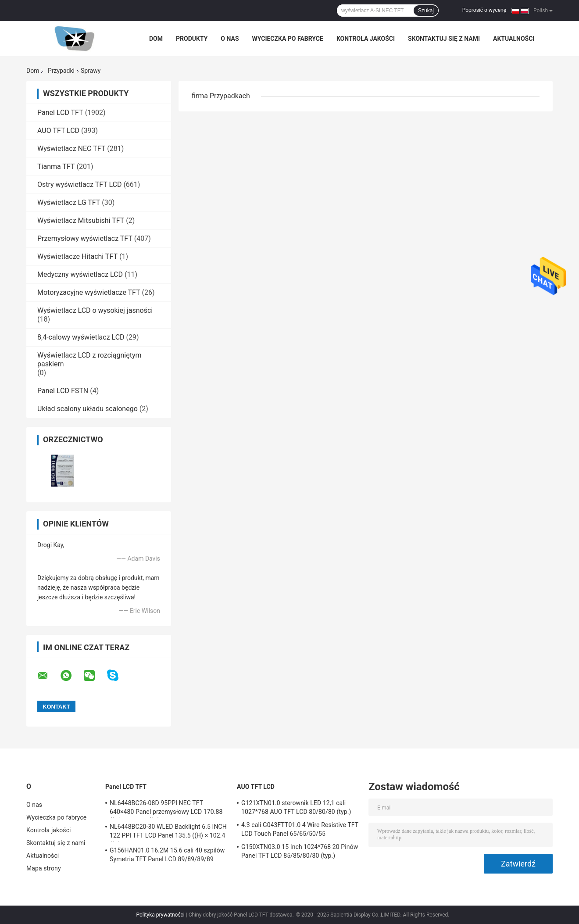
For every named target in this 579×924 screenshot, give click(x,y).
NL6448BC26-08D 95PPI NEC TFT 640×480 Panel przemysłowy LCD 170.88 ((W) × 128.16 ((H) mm (166, 809)
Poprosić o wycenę (484, 10)
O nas (230, 39)
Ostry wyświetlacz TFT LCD (79, 184)
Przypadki (61, 71)
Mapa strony (44, 868)
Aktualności (514, 39)
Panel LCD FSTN (63, 391)
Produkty (192, 39)
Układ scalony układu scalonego (88, 409)
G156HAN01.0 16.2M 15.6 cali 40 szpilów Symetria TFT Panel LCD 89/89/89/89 (167, 855)
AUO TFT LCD (58, 131)
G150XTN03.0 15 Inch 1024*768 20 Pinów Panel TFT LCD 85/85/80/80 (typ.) (300, 851)
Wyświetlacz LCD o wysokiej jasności (95, 310)
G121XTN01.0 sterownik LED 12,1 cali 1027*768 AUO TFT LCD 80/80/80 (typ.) (296, 807)
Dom (156, 39)
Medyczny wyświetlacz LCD (80, 274)
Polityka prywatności (160, 915)
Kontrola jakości (366, 39)
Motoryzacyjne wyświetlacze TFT (89, 292)
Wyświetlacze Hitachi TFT (77, 256)
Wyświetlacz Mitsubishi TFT (81, 220)
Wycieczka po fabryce (288, 39)
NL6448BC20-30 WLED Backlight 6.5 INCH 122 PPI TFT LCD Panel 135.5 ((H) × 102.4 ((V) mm (168, 832)
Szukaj (426, 11)
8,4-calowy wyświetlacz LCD (81, 337)
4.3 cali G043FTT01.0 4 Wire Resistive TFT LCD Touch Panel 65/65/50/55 (300, 829)
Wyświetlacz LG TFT (69, 202)
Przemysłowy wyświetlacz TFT (85, 238)
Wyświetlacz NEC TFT (71, 149)
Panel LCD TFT (60, 113)
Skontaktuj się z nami (444, 39)
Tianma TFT (56, 167)
